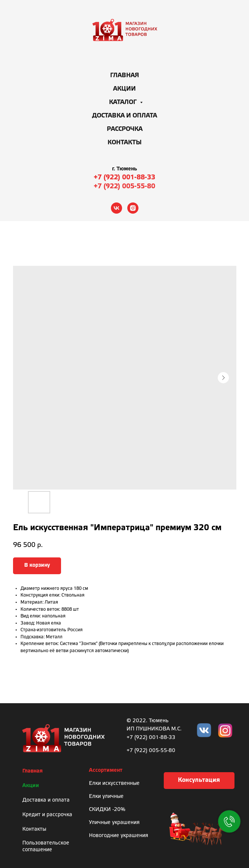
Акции (124, 89)
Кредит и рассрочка (47, 815)
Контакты (125, 143)
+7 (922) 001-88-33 (124, 177)
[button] (199, 781)
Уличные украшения (114, 823)
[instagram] (133, 208)
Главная (125, 76)
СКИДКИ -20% (107, 810)
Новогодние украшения (119, 836)
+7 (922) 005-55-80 (124, 186)
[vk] (116, 208)
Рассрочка (125, 129)
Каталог (124, 102)
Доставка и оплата (124, 116)
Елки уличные (106, 797)
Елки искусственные (114, 784)
